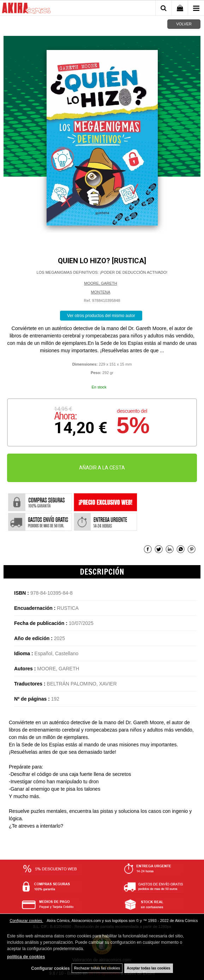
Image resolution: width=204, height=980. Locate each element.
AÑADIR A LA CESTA (102, 468)
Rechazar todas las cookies (97, 968)
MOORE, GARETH (101, 283)
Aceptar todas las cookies (148, 968)
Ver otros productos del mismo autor (101, 316)
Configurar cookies (27, 921)
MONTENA (101, 292)
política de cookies (26, 957)
